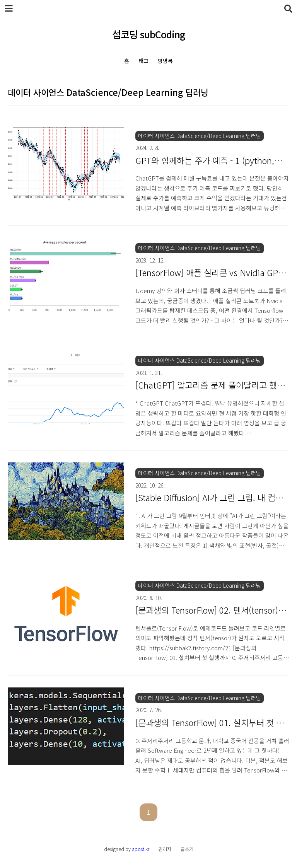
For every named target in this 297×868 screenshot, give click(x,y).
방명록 (165, 61)
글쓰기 (187, 849)
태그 (143, 61)
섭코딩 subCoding (149, 34)
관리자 (165, 849)
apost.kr (141, 849)
